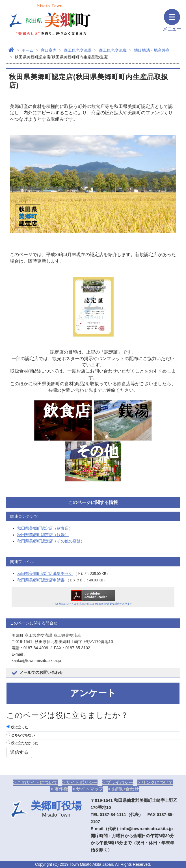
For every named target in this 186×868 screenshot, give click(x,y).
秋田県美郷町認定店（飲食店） (45, 528)
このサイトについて (37, 783)
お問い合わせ (125, 789)
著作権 (61, 789)
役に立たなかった (22, 743)
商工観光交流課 (78, 50)
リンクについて (157, 783)
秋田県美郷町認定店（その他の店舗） (51, 541)
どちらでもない (21, 735)
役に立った (17, 727)
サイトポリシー (82, 783)
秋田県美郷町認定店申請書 (41, 580)
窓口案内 (49, 50)
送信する (19, 752)
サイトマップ (90, 789)
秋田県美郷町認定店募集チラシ (45, 573)
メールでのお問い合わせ (41, 672)
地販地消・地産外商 (152, 50)
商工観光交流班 (113, 50)
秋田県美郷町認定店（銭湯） (43, 535)
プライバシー (120, 783)
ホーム (27, 50)
